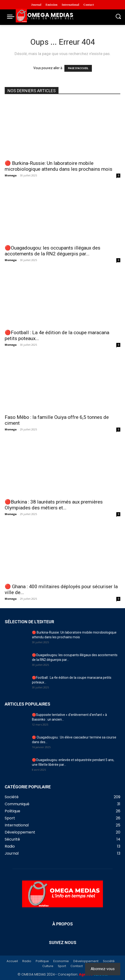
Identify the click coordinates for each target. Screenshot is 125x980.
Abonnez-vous (103, 969)
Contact (77, 966)
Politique (42, 961)
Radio (27, 961)
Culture (48, 966)
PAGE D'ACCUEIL (78, 68)
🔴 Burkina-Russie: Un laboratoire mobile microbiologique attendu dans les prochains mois (59, 166)
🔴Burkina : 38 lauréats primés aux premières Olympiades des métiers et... (54, 505)
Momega (11, 175)
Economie (61, 961)
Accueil (12, 961)
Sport (62, 966)
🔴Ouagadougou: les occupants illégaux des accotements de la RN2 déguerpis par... (53, 251)
